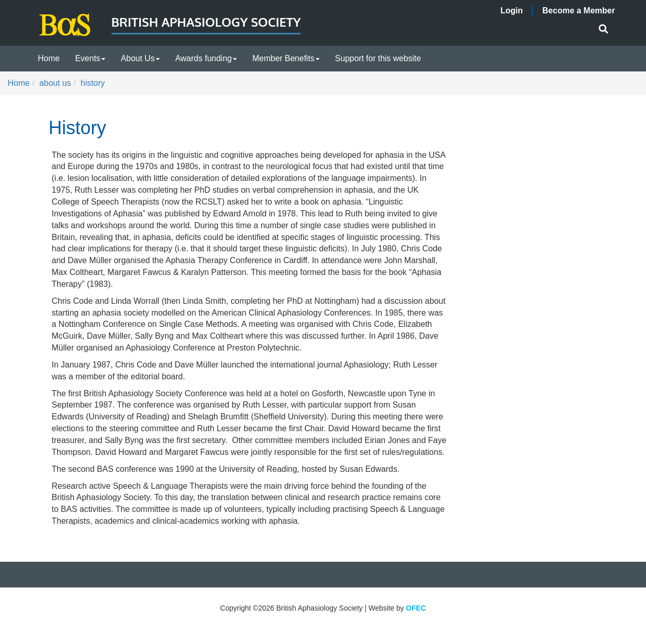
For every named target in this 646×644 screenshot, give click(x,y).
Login (512, 11)
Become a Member (578, 11)
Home (49, 58)
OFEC (416, 608)
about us (55, 83)
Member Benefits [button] (286, 58)
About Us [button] (140, 58)
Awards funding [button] (206, 58)
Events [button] (90, 58)
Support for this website (378, 58)
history (93, 83)
